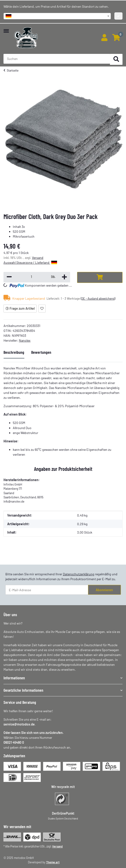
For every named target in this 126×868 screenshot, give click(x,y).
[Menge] (31, 277)
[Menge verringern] (9, 277)
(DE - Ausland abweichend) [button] (98, 299)
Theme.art (53, 862)
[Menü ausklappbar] (6, 29)
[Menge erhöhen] (64, 277)
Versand (38, 258)
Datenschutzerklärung (79, 574)
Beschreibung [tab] (14, 352)
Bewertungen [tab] (41, 352)
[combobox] (57, 16)
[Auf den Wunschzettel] (42, 309)
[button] (104, 38)
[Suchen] (116, 59)
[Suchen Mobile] (57, 59)
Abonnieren (104, 590)
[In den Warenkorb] (100, 277)
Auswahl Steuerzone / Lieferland (30, 262)
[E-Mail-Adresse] (47, 590)
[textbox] (57, 16)
